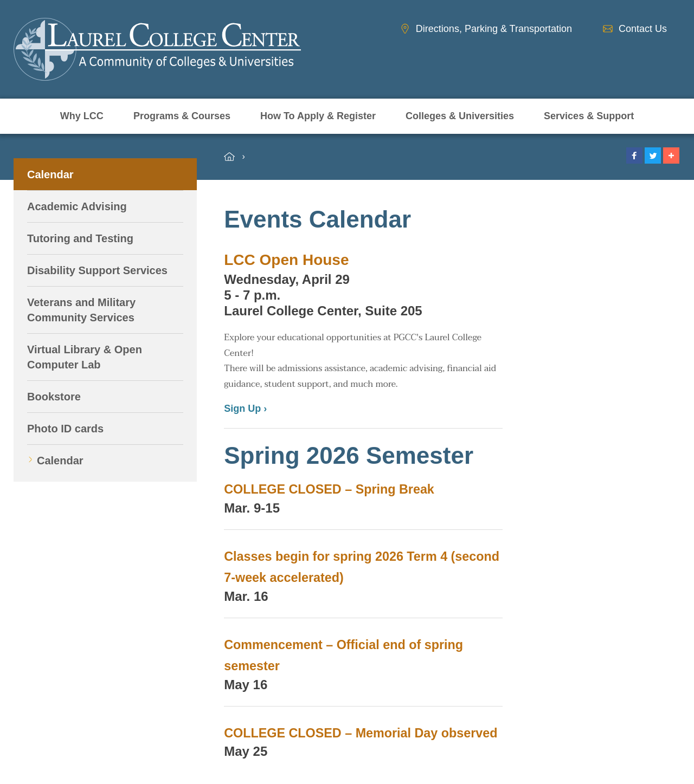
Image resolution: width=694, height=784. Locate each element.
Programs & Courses (182, 116)
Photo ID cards (65, 429)
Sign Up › (245, 409)
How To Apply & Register (318, 116)
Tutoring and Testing (80, 238)
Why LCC (82, 116)
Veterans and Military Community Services (81, 310)
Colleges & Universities (460, 116)
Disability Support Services (97, 270)
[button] (634, 155)
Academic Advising (77, 206)
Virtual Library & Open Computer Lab (85, 357)
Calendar (50, 174)
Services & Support (589, 116)
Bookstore (54, 397)
